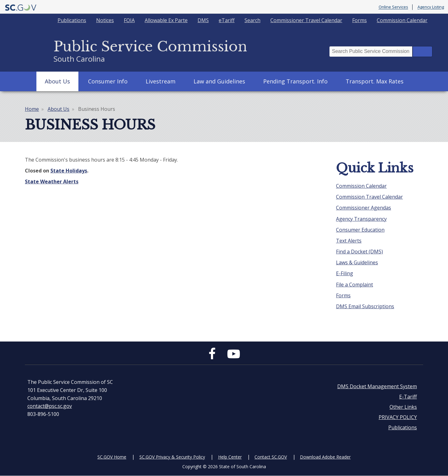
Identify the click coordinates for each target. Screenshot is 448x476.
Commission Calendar (402, 20)
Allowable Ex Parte (166, 20)
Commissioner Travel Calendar (306, 20)
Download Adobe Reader (325, 457)
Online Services (393, 7)
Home (32, 109)
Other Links (403, 407)
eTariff (227, 20)
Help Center (230, 457)
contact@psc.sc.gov (50, 406)
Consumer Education (360, 230)
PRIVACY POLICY (398, 417)
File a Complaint (355, 285)
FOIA (129, 20)
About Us (57, 81)
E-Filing (345, 273)
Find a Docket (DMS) (359, 252)
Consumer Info (108, 81)
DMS (203, 20)
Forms (359, 20)
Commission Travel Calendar (369, 197)
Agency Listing (431, 7)
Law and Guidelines (219, 81)
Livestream (161, 81)
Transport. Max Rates (375, 81)
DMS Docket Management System (377, 386)
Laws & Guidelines (357, 262)
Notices (105, 20)
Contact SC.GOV (271, 457)
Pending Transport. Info (295, 81)
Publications (72, 20)
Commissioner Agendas (364, 208)
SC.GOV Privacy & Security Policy (172, 457)
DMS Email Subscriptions (365, 306)
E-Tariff (408, 397)
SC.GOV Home (112, 457)
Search (252, 20)
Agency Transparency (361, 219)
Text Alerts (349, 241)
